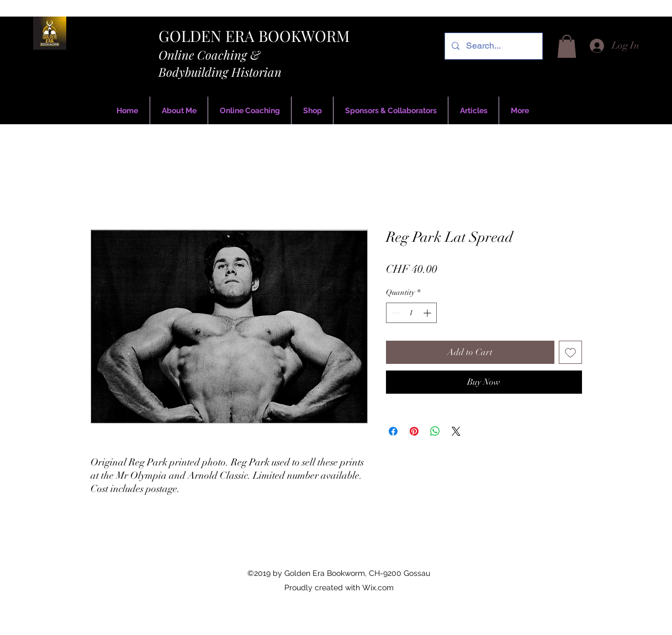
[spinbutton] (411, 313)
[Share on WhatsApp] (435, 431)
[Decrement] (395, 313)
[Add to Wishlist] (570, 352)
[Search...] (493, 46)
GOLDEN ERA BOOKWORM (254, 36)
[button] (567, 46)
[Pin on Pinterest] (414, 431)
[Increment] (428, 313)
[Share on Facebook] (393, 431)
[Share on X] (456, 431)
